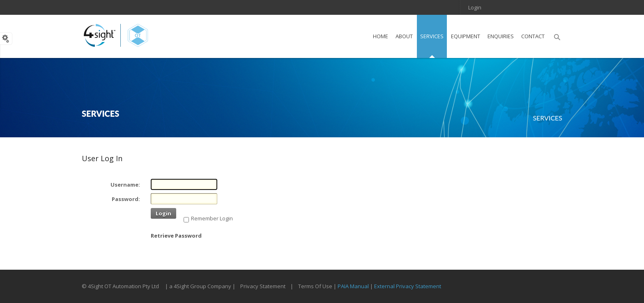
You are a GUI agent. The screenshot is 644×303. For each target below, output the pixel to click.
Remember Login (212, 218)
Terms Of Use (315, 286)
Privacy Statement (263, 286)
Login (475, 7)
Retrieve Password (176, 236)
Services (547, 118)
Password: (126, 199)
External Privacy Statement (408, 286)
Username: (125, 185)
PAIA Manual (353, 286)
